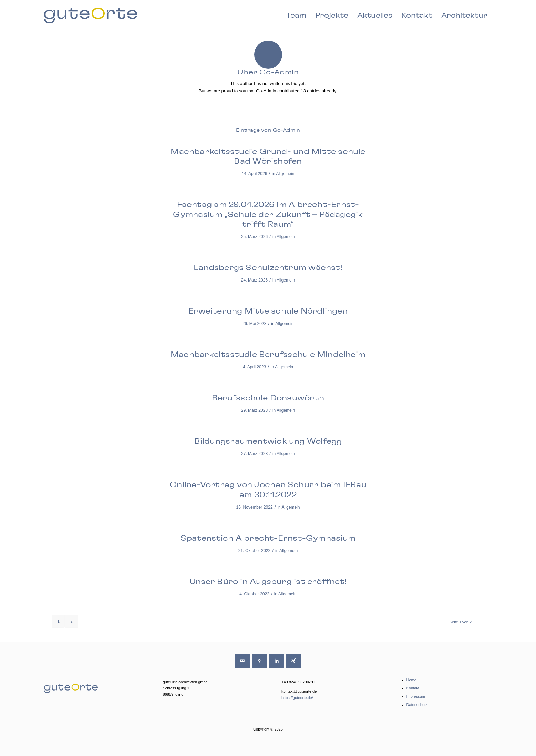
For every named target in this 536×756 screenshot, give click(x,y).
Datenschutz (417, 705)
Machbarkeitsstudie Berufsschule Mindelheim (268, 355)
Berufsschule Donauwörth (268, 398)
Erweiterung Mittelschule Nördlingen (268, 311)
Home (411, 680)
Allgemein (285, 174)
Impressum (416, 696)
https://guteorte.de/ (297, 698)
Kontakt (413, 688)
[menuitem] (296, 16)
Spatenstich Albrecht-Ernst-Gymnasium (268, 538)
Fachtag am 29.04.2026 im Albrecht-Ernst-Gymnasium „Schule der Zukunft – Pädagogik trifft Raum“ (268, 214)
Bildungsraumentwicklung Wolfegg (268, 441)
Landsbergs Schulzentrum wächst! (268, 268)
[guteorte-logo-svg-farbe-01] (91, 16)
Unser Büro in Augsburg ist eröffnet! (268, 582)
